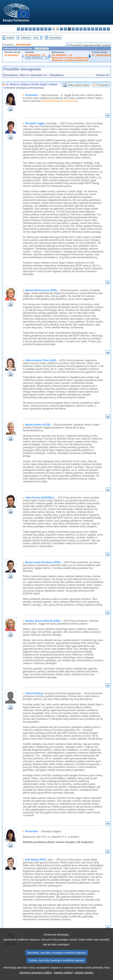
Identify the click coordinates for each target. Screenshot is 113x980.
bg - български (18, 29)
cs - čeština (26, 29)
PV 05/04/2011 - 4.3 (62, 55)
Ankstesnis (25, 38)
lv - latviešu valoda (65, 29)
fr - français (50, 29)
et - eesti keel (38, 29)
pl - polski (85, 29)
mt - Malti (77, 29)
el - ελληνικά (42, 29)
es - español (22, 29)
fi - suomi (104, 29)
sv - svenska (108, 29)
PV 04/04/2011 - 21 (35, 55)
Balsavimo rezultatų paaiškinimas (70, 58)
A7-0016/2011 (12, 55)
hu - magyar (73, 29)
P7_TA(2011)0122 (101, 55)
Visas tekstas (55, 38)
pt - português (89, 29)
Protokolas (103, 85)
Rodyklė (10, 38)
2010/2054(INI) (23, 45)
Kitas (36, 38)
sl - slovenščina (101, 29)
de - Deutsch (34, 29)
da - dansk (30, 29)
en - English (46, 29)
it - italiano (61, 29)
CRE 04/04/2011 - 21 (37, 58)
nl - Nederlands (81, 29)
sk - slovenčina (97, 29)
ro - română (93, 29)
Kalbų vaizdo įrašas (78, 85)
